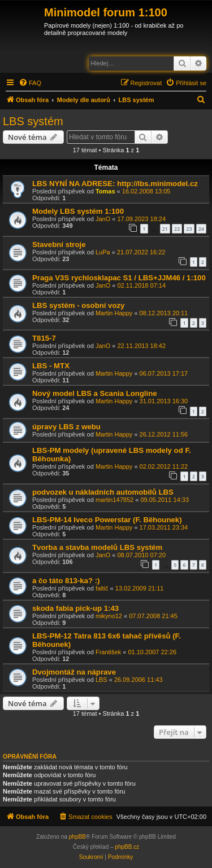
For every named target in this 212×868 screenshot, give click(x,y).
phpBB (77, 837)
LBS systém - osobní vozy (78, 305)
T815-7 (44, 338)
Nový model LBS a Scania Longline (95, 393)
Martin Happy (114, 313)
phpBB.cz (127, 847)
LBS (101, 680)
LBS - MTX (51, 366)
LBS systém (33, 121)
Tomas (105, 191)
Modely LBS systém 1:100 (78, 211)
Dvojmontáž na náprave (74, 672)
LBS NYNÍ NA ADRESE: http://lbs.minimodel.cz (115, 184)
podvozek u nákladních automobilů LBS (103, 492)
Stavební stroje (59, 244)
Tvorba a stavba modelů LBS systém (97, 547)
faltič (102, 588)
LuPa (103, 252)
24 (201, 229)
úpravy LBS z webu (66, 427)
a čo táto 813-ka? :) (66, 581)
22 (177, 229)
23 (189, 229)
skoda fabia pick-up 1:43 (75, 608)
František (108, 652)
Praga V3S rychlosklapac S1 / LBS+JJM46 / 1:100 (119, 278)
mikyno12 (109, 616)
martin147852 (114, 500)
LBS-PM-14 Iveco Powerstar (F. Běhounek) (107, 520)
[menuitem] (30, 83)
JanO (103, 219)
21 (165, 229)
